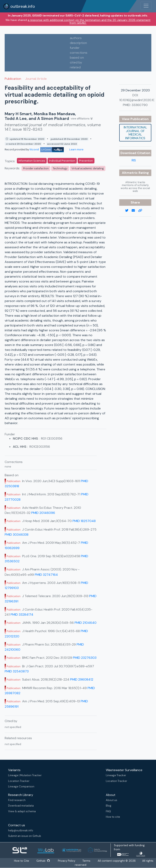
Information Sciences (32, 161)
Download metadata (21, 806)
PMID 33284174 (22, 615)
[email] (135, 211)
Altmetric (130, 173)
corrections (79, 53)
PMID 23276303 (85, 658)
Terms (86, 861)
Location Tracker (19, 781)
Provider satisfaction (36, 168)
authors (76, 38)
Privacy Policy (67, 861)
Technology (60, 168)
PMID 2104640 (86, 623)
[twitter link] (128, 211)
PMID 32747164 (46, 575)
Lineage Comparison (21, 786)
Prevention (86, 161)
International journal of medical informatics (135, 133)
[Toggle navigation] (146, 6)
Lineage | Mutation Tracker (25, 775)
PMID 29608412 (82, 679)
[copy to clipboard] (142, 211)
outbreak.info (19, 6)
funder (75, 48)
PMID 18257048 (84, 521)
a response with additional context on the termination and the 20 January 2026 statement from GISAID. (89, 21)
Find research (17, 800)
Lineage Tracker (116, 775)
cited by (76, 62)
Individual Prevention (62, 161)
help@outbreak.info (21, 830)
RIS (134, 160)
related (75, 67)
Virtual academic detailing (88, 168)
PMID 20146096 (43, 513)
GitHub (43, 861)
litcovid (47, 149)
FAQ (108, 811)
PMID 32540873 (17, 671)
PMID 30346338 (17, 535)
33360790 (140, 105)
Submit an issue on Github (25, 836)
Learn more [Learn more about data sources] (76, 149)
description (78, 43)
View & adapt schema (22, 811)
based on (77, 57)
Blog (109, 806)
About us (112, 800)
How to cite (113, 817)
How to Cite (22, 861)
